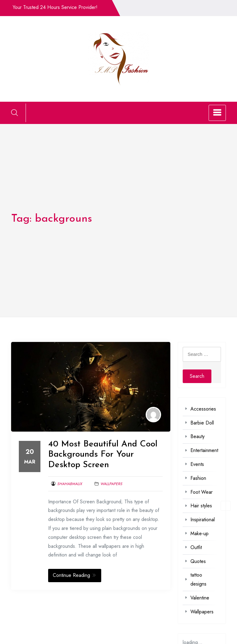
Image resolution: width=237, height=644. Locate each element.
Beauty (197, 436)
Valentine (200, 598)
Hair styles (201, 506)
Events (197, 464)
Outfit (196, 547)
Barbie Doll (202, 423)
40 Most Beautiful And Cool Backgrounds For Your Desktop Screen (103, 455)
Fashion (198, 478)
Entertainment (204, 450)
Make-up (200, 533)
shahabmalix (70, 484)
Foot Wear (202, 492)
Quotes (198, 561)
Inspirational (203, 520)
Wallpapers (111, 484)
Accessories (203, 409)
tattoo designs (198, 579)
